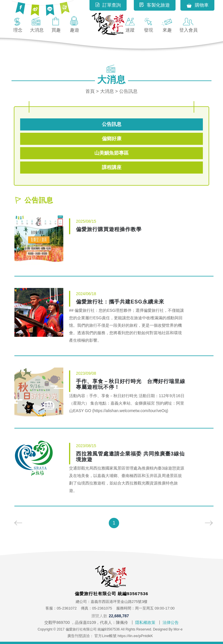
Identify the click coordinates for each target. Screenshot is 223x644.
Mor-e (178, 629)
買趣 (56, 24)
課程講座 (112, 167)
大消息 (37, 24)
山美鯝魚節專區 (111, 153)
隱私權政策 (145, 622)
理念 (18, 24)
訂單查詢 (108, 5)
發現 (148, 24)
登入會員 (188, 24)
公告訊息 (112, 124)
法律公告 (171, 622)
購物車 (197, 5)
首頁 (90, 91)
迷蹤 (130, 24)
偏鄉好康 (112, 139)
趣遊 (75, 24)
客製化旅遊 (155, 5)
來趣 (167, 24)
